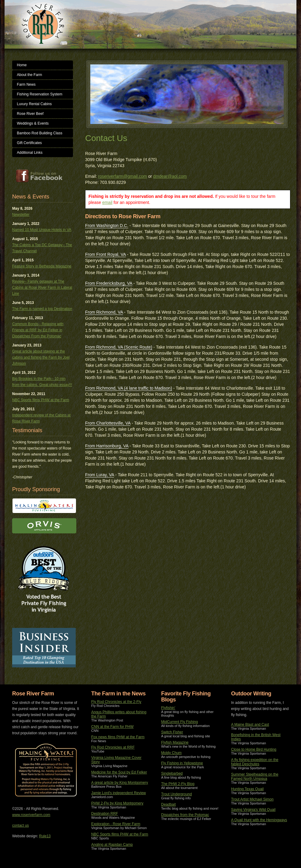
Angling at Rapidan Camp (112, 845)
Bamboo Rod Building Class (40, 133)
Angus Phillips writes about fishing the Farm (119, 714)
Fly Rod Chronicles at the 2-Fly (116, 702)
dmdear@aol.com (170, 176)
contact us (21, 825)
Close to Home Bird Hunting (254, 749)
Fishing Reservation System (40, 94)
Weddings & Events (33, 123)
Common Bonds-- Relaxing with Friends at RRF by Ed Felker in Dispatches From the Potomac (38, 330)
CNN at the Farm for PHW (112, 727)
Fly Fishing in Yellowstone (182, 763)
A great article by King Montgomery (120, 783)
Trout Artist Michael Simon (252, 799)
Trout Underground (176, 794)
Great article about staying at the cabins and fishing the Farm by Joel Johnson (41, 357)
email (107, 202)
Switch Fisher (172, 732)
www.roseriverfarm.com (31, 815)
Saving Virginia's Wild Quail (253, 810)
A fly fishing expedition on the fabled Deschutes (255, 762)
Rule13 (45, 836)
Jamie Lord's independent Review (119, 793)
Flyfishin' (168, 708)
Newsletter (21, 215)
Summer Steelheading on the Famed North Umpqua (255, 777)
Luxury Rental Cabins (35, 104)
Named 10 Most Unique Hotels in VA (42, 230)
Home (22, 65)
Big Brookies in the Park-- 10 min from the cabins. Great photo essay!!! (42, 382)
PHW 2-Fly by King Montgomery (117, 803)
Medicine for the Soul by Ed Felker (119, 772)
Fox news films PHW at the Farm (118, 737)
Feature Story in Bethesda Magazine (42, 266)
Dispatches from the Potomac (185, 815)
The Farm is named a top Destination (42, 309)
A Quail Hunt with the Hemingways (259, 820)
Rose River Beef (30, 114)
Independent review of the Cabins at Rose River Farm (41, 418)
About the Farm (30, 75)
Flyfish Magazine (175, 742)
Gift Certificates (29, 143)
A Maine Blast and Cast (250, 725)
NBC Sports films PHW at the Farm (41, 400)
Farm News (26, 84)
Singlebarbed (172, 773)
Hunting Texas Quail (247, 789)
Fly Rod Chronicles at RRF (113, 747)
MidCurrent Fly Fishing (180, 722)
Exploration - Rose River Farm (116, 824)
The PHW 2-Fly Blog (178, 784)
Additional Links (30, 153)
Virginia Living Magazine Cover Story (116, 760)
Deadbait (168, 804)
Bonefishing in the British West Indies (256, 737)
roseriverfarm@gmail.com (123, 176)
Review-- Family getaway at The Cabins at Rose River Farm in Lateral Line (42, 288)
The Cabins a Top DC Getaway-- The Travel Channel (42, 248)
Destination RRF (105, 814)
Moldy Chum (171, 753)
